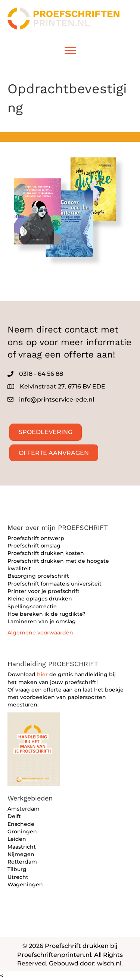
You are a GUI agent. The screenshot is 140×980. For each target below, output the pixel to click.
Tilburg (17, 869)
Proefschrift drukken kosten (46, 553)
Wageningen (25, 884)
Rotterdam (22, 862)
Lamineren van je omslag (42, 621)
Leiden (17, 839)
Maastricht (22, 847)
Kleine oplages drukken (40, 599)
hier (42, 674)
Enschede (21, 824)
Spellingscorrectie (32, 606)
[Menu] (70, 51)
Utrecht (18, 877)
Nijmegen (21, 854)
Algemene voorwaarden (40, 633)
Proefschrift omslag (34, 546)
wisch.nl (109, 963)
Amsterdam (24, 809)
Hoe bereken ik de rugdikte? (46, 614)
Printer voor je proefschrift (43, 591)
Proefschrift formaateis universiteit (55, 584)
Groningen (22, 831)
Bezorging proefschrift (38, 576)
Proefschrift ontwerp (36, 538)
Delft (14, 816)
